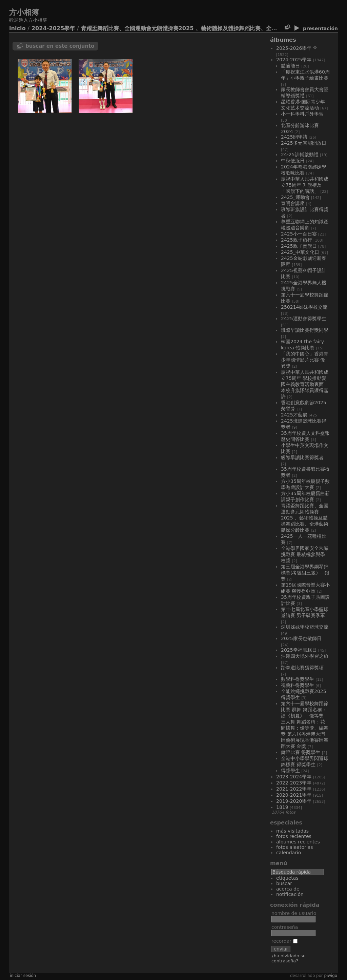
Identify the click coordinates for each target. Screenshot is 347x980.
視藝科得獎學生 (298, 685)
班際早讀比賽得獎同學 (305, 330)
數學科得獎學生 (298, 679)
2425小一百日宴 (299, 234)
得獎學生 (290, 771)
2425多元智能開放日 (304, 143)
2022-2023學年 (294, 783)
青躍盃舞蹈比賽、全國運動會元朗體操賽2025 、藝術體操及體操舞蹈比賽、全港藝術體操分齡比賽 (201, 28)
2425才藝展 (294, 415)
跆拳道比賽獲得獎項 (302, 668)
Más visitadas (292, 831)
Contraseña (285, 927)
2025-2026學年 (294, 48)
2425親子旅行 (297, 240)
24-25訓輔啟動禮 (300, 155)
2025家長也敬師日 (301, 638)
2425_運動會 (295, 197)
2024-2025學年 (53, 28)
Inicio (17, 28)
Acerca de (288, 889)
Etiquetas (287, 878)
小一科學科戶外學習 (302, 114)
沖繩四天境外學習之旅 (305, 656)
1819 (282, 807)
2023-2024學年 (294, 777)
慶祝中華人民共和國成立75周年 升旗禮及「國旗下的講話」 (305, 185)
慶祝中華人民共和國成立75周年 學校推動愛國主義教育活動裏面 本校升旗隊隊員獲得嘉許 (305, 384)
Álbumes (283, 40)
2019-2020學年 (294, 801)
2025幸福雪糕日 (299, 650)
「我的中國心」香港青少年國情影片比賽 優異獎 (305, 360)
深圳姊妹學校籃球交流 (305, 627)
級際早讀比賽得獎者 (302, 457)
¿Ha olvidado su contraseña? (289, 958)
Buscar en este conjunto (60, 46)
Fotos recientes (294, 836)
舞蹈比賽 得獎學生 (301, 752)
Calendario (289, 853)
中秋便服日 (293, 161)
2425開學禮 (294, 137)
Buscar (284, 883)
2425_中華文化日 (300, 252)
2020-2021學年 (294, 795)
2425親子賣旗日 (299, 246)
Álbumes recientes (298, 842)
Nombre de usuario (294, 913)
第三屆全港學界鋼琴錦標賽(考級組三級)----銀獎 (305, 573)
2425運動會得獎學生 (304, 319)
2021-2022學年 (294, 789)
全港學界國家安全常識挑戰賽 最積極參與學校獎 (305, 554)
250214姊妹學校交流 (304, 307)
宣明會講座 (293, 203)
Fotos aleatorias (295, 847)
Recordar (284, 941)
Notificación (290, 894)
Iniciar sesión (23, 976)
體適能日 (290, 66)
